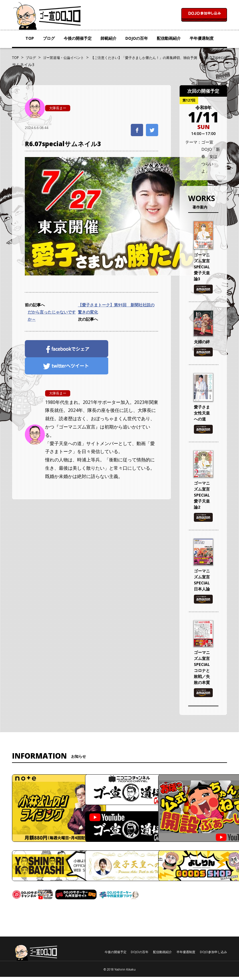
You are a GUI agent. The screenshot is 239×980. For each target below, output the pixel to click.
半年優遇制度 (202, 38)
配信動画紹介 (169, 38)
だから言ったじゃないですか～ (52, 316)
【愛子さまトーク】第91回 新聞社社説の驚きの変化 (116, 308)
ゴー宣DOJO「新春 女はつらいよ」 (211, 156)
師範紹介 (109, 38)
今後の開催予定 (78, 38)
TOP (30, 38)
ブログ (49, 38)
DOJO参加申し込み (213, 952)
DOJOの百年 (137, 38)
